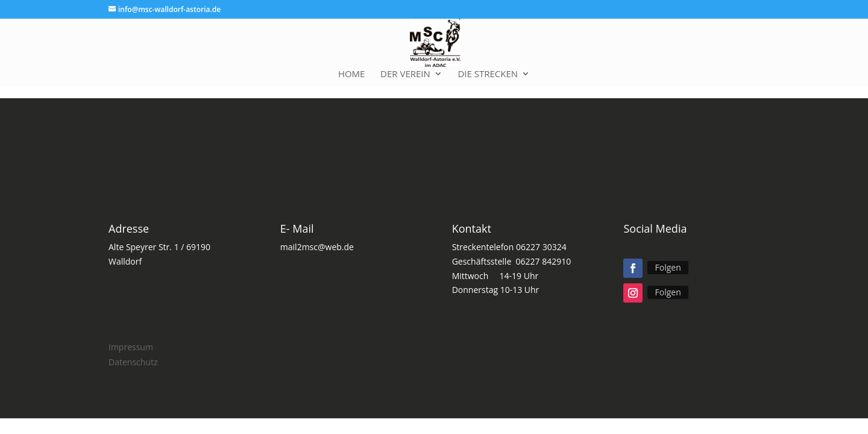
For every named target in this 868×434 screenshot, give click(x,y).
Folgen (668, 267)
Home (352, 74)
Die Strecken (488, 74)
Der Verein (405, 74)
